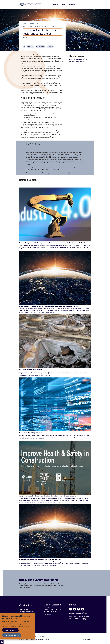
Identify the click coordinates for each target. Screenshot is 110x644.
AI (24, 47)
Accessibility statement (41, 636)
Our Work (62, 4)
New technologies (41, 47)
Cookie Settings (1, 642)
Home (24, 24)
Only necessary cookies (12, 635)
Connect (89, 639)
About (55, 4)
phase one (50, 47)
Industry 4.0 (30, 47)
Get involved (71, 4)
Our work (33, 24)
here (49, 614)
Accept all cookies (10, 630)
